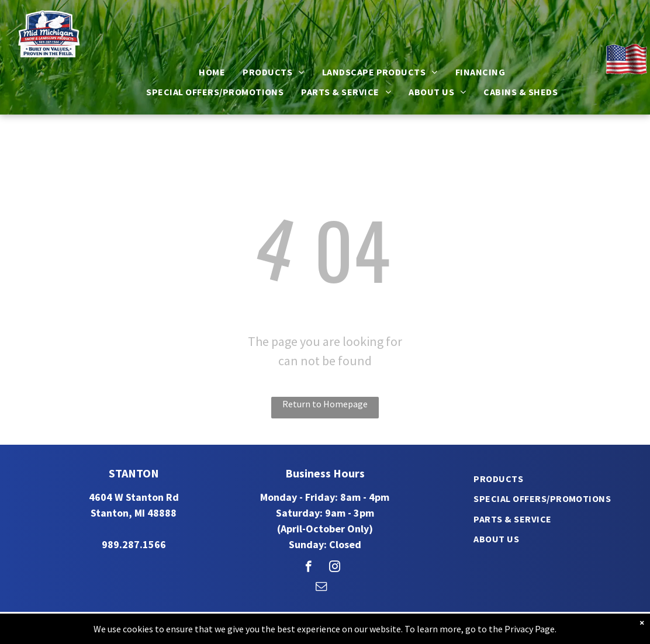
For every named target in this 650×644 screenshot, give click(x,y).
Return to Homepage (325, 404)
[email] (321, 588)
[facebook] (308, 568)
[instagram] (335, 568)
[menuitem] (212, 72)
